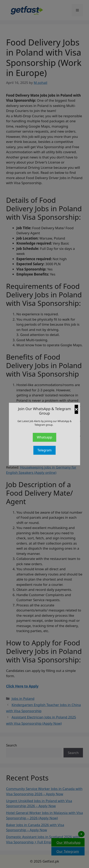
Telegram (44, 450)
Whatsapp (44, 437)
